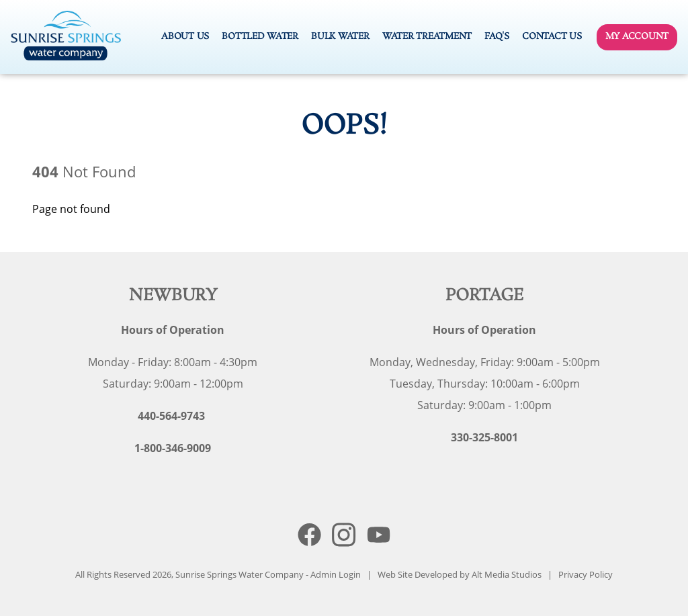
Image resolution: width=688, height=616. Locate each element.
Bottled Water (260, 36)
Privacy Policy (586, 574)
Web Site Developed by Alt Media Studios (460, 574)
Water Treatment (427, 36)
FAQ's (497, 36)
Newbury (173, 296)
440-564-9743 (171, 416)
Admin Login (336, 574)
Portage (485, 296)
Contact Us (552, 36)
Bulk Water (340, 36)
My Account (637, 36)
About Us (185, 36)
